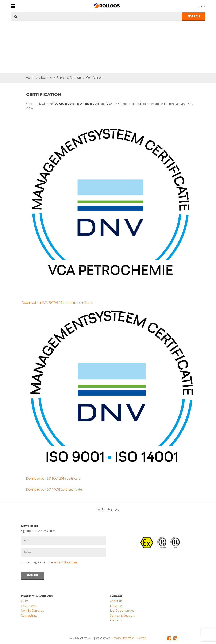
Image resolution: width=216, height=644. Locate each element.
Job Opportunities (122, 611)
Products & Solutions (37, 596)
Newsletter (30, 526)
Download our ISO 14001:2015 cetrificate (54, 489)
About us (46, 78)
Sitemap (141, 638)
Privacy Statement (66, 562)
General (116, 596)
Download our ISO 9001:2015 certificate (53, 478)
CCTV (24, 601)
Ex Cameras (29, 606)
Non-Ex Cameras (32, 611)
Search (194, 16)
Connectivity (29, 615)
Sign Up (32, 575)
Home (30, 78)
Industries (117, 606)
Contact (115, 620)
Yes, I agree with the (52, 562)
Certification (94, 78)
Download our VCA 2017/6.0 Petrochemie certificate (57, 303)
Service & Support (69, 78)
